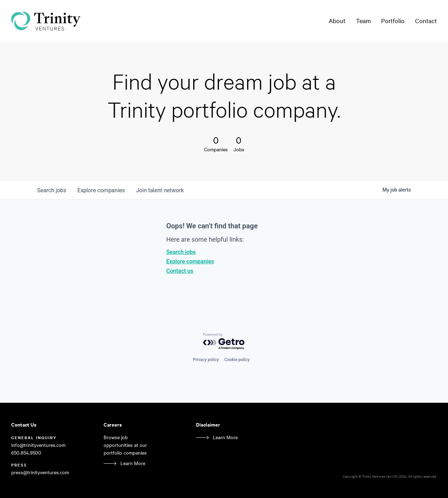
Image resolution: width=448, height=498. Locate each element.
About (337, 21)
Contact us (180, 271)
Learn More (133, 463)
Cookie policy (237, 360)
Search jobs (181, 252)
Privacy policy (206, 360)
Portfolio (393, 21)
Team (363, 21)
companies (101, 190)
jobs (52, 190)
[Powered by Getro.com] (224, 342)
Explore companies (190, 261)
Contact (426, 21)
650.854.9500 (26, 453)
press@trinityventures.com (40, 472)
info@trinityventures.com (38, 445)
